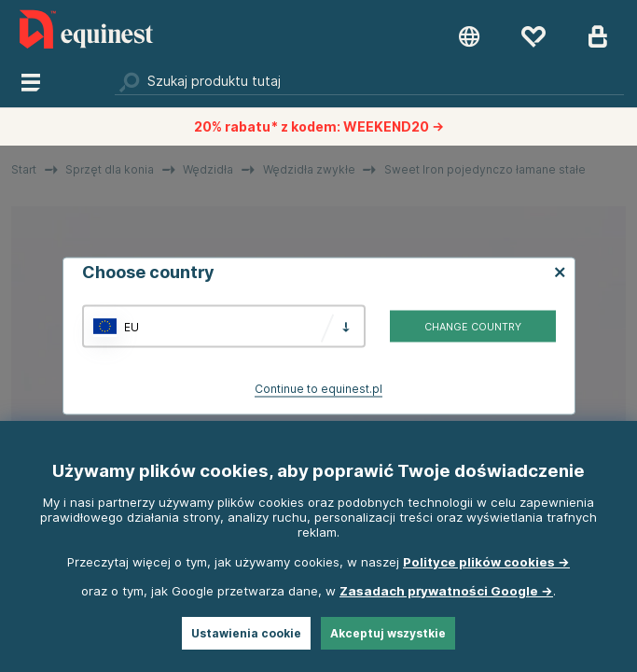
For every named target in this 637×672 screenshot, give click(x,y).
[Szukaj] (369, 81)
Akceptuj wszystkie (388, 633)
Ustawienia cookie (246, 633)
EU (132, 326)
